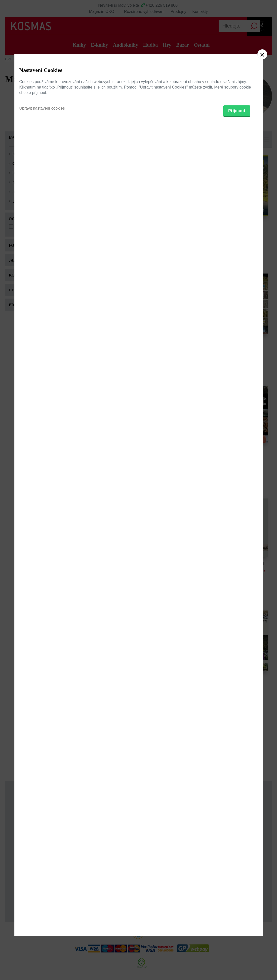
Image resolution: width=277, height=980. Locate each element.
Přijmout (237, 518)
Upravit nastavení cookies (42, 515)
